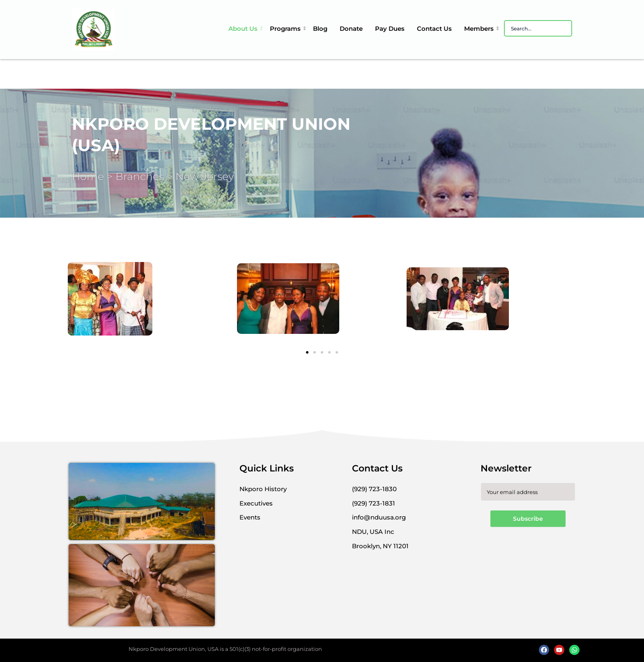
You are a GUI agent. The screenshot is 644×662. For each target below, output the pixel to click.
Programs (286, 29)
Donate (351, 29)
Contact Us (434, 29)
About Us (244, 29)
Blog (320, 29)
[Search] (538, 28)
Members (480, 29)
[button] (307, 352)
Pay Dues (390, 29)
